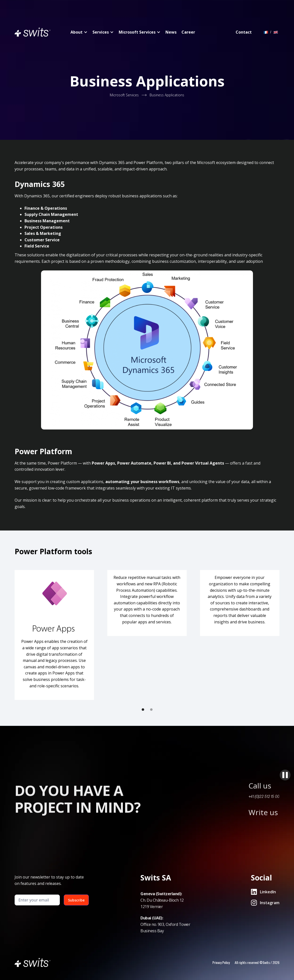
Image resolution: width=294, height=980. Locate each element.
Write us (263, 834)
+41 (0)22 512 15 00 (264, 818)
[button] (143, 710)
